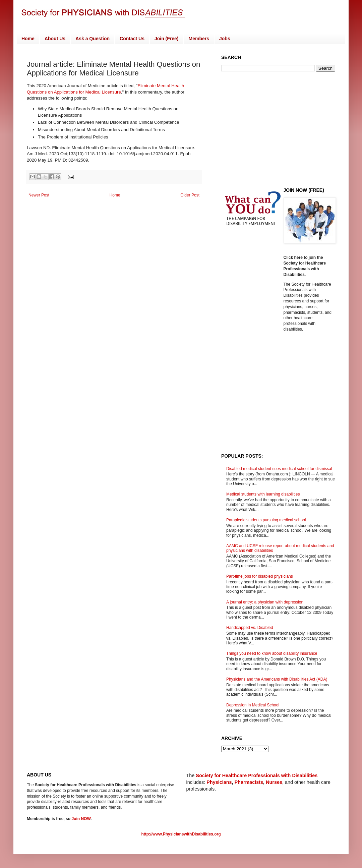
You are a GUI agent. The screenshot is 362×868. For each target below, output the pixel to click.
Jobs (225, 39)
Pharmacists (249, 782)
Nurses (274, 782)
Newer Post (39, 195)
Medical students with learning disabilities (263, 494)
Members (199, 39)
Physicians (219, 782)
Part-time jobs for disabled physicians (260, 576)
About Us (55, 39)
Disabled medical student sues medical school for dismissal (279, 469)
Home (28, 39)
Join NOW (81, 819)
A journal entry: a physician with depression (265, 602)
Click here (294, 257)
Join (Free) (167, 39)
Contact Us (132, 39)
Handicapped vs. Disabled (250, 628)
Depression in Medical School (253, 705)
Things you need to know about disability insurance (272, 653)
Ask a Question (93, 39)
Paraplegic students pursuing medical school (266, 520)
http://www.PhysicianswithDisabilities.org (181, 834)
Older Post (190, 195)
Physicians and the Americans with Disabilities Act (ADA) (277, 679)
